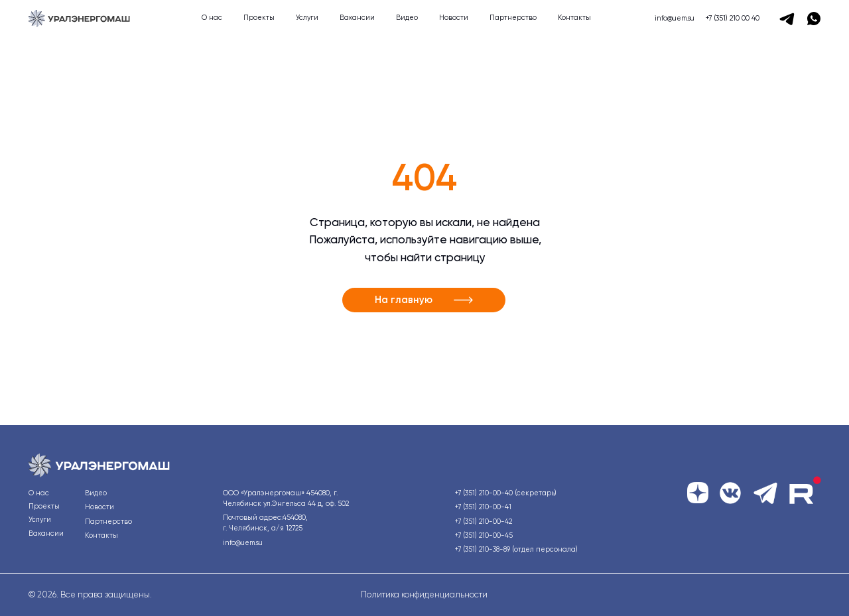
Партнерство (513, 18)
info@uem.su (675, 18)
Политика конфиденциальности (424, 594)
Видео (407, 18)
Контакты (574, 18)
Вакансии (357, 18)
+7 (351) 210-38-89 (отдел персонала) (516, 549)
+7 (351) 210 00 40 (733, 18)
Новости (454, 18)
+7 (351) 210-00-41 (483, 507)
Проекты (259, 18)
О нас (212, 18)
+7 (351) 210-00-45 (484, 535)
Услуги (307, 18)
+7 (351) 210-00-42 (484, 522)
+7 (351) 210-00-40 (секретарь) (506, 493)
